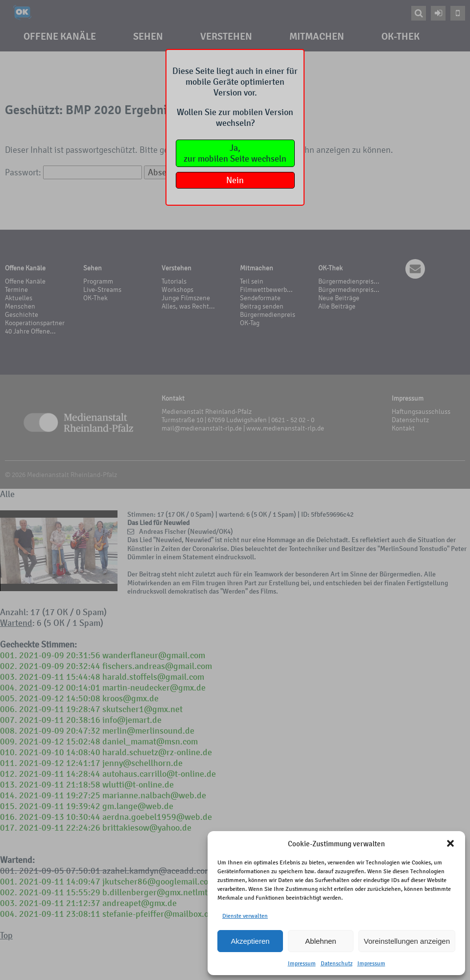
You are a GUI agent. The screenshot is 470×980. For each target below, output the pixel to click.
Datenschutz (337, 963)
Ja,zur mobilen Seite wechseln (235, 153)
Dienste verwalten (245, 916)
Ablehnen (320, 941)
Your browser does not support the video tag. (59, 551)
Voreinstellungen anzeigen (407, 941)
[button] (450, 843)
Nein (235, 180)
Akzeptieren (250, 941)
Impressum (302, 963)
